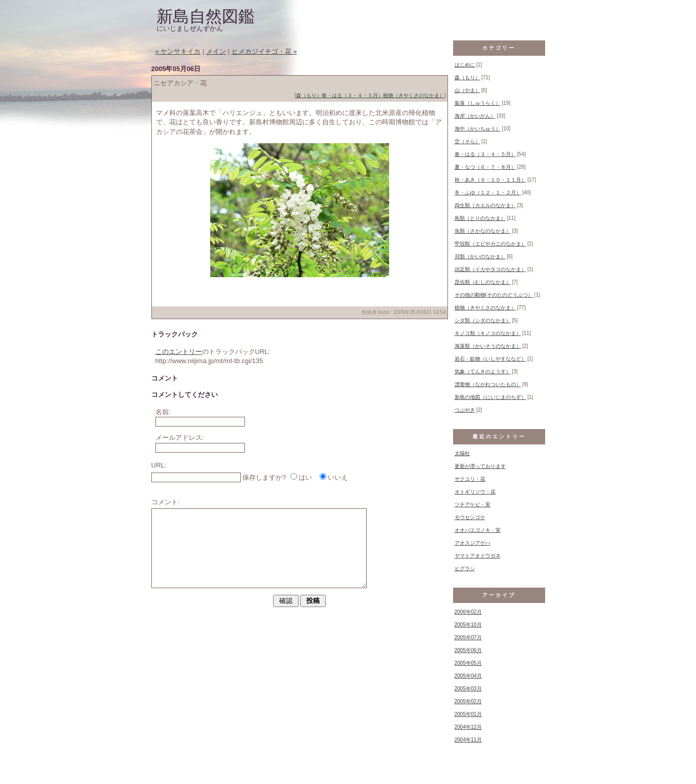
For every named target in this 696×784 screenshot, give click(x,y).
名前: (163, 412)
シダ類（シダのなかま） (483, 320)
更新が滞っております (480, 466)
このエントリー (179, 352)
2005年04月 (468, 676)
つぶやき (465, 410)
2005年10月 (468, 625)
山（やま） (467, 90)
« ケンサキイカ (178, 51)
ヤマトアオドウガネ (478, 556)
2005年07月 (468, 637)
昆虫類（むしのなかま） (483, 282)
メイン (216, 51)
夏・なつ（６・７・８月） (485, 167)
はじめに (465, 65)
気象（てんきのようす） (483, 372)
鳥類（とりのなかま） (480, 218)
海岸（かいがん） (475, 116)
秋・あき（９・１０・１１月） (490, 180)
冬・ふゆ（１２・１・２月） (488, 193)
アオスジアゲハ (473, 543)
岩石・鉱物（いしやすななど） (490, 359)
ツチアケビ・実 (473, 505)
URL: (159, 465)
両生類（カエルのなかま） (485, 205)
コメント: (166, 502)
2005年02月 (468, 701)
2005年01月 (468, 714)
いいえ (338, 477)
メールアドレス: (180, 438)
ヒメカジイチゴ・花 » (264, 51)
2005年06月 (468, 650)
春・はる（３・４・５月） (352, 95)
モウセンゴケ (470, 517)
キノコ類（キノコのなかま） (488, 333)
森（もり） (309, 95)
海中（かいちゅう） (478, 129)
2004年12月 (468, 727)
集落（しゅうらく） (478, 103)
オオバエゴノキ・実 (478, 530)
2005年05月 (468, 663)
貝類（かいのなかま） (480, 256)
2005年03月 (468, 689)
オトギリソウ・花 (475, 492)
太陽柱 (462, 453)
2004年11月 (468, 740)
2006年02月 (468, 612)
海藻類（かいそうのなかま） (488, 346)
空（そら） (467, 141)
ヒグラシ (465, 568)
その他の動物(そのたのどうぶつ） (494, 295)
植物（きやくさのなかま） (414, 95)
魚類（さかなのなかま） (483, 231)
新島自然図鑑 (206, 16)
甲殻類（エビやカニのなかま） (490, 244)
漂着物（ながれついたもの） (488, 384)
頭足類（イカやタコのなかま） (490, 269)
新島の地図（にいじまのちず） (490, 397)
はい (305, 477)
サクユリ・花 (470, 479)
